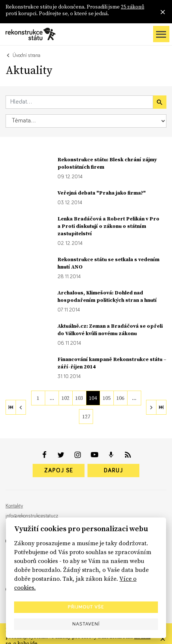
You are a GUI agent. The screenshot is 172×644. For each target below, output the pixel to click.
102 (65, 398)
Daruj (113, 471)
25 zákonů (133, 7)
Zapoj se (59, 471)
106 (120, 398)
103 (79, 398)
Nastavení (86, 624)
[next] (151, 407)
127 (86, 417)
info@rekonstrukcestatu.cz (32, 516)
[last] (161, 407)
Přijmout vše (86, 607)
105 (107, 398)
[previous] (21, 407)
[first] (11, 407)
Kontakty (14, 506)
